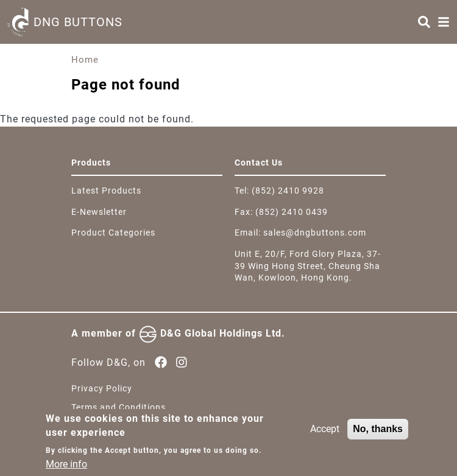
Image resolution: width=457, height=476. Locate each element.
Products (91, 163)
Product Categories (113, 233)
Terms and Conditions (119, 407)
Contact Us (259, 163)
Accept (325, 434)
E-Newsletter (99, 212)
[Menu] (444, 22)
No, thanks (378, 434)
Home (85, 60)
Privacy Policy (102, 388)
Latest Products (106, 191)
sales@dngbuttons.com (315, 233)
